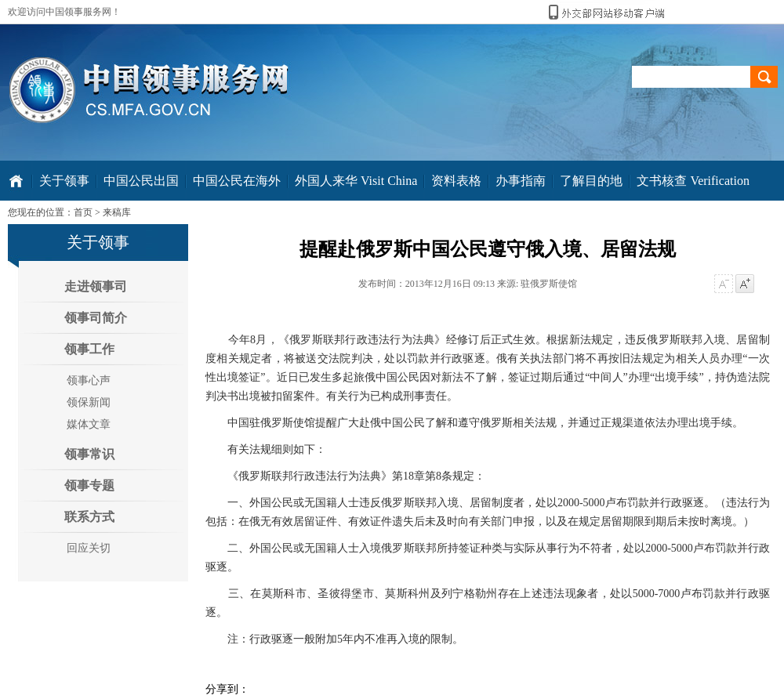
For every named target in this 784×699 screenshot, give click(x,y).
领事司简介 (96, 318)
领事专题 (89, 485)
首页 (83, 212)
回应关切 (89, 548)
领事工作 (89, 349)
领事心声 (89, 380)
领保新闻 (89, 402)
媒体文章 (89, 424)
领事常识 (89, 454)
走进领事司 (96, 286)
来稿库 (117, 212)
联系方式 (89, 517)
